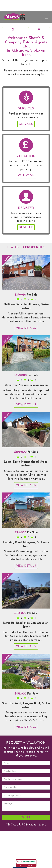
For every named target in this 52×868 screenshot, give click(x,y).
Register (26, 227)
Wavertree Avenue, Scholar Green (26, 385)
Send (26, 817)
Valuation (26, 176)
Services (26, 124)
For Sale (26, 295)
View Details (26, 328)
